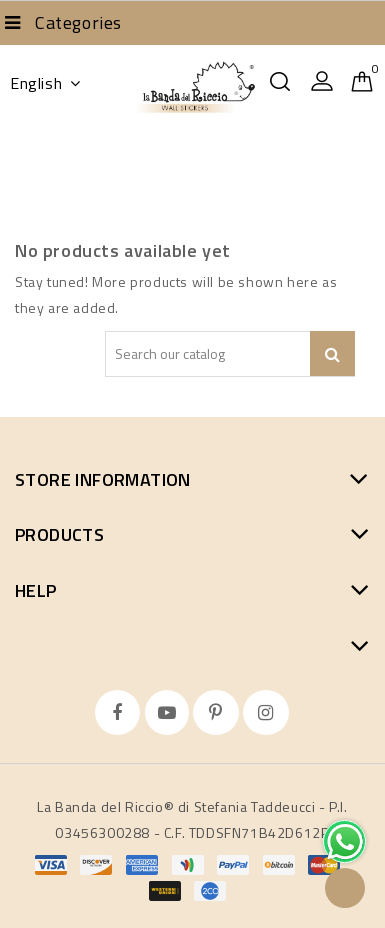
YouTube (169, 712)
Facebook (120, 712)
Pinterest (218, 712)
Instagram (268, 712)
